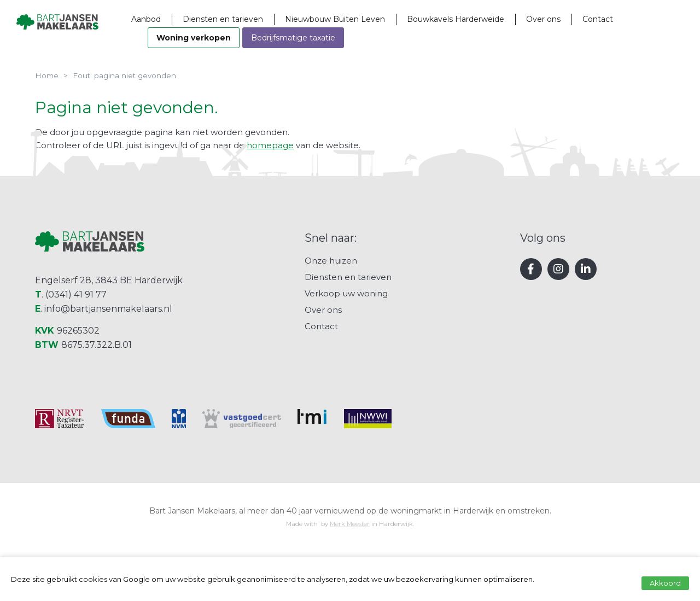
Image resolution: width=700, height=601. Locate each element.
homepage (270, 145)
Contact (631, 19)
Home (47, 75)
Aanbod (179, 19)
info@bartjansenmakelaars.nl (108, 385)
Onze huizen (331, 337)
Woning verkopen (226, 38)
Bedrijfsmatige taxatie (326, 38)
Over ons (576, 19)
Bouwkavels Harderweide (488, 19)
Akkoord (665, 583)
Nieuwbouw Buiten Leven (368, 19)
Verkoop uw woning (346, 370)
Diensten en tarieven (256, 19)
